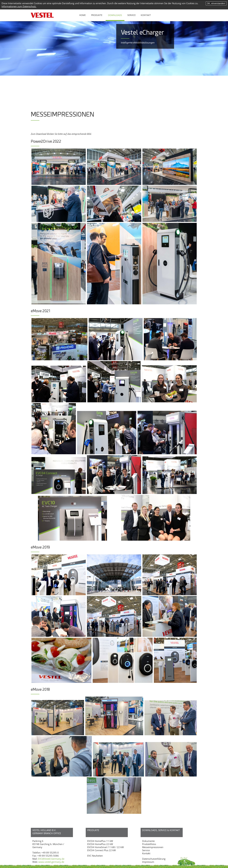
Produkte (97, 15)
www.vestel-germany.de (51, 862)
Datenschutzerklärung (154, 859)
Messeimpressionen (153, 847)
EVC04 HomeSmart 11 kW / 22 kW (106, 847)
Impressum (148, 862)
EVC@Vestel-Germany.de (51, 859)
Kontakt (146, 15)
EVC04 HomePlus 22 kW (100, 844)
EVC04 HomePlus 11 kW (100, 841)
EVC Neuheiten (95, 856)
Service (131, 15)
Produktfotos (149, 844)
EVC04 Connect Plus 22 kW (102, 850)
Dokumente (148, 841)
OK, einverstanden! (216, 3)
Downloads (115, 15)
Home (82, 15)
